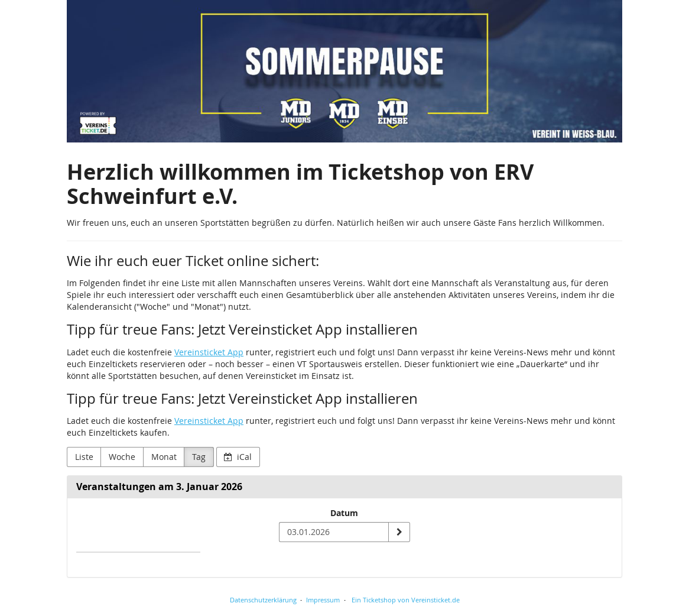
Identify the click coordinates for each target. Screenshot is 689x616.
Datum (344, 513)
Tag (199, 457)
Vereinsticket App (209, 352)
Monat (164, 457)
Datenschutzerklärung (263, 600)
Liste (84, 457)
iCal (238, 457)
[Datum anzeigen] (399, 532)
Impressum (323, 600)
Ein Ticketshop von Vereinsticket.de (406, 600)
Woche (122, 457)
